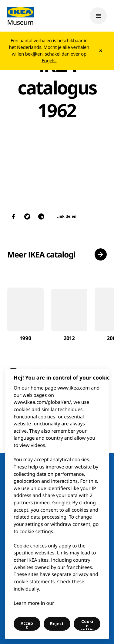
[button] (101, 254)
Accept (27, 625)
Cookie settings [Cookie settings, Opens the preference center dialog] (87, 625)
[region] (57, 504)
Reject (57, 624)
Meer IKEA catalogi (41, 254)
